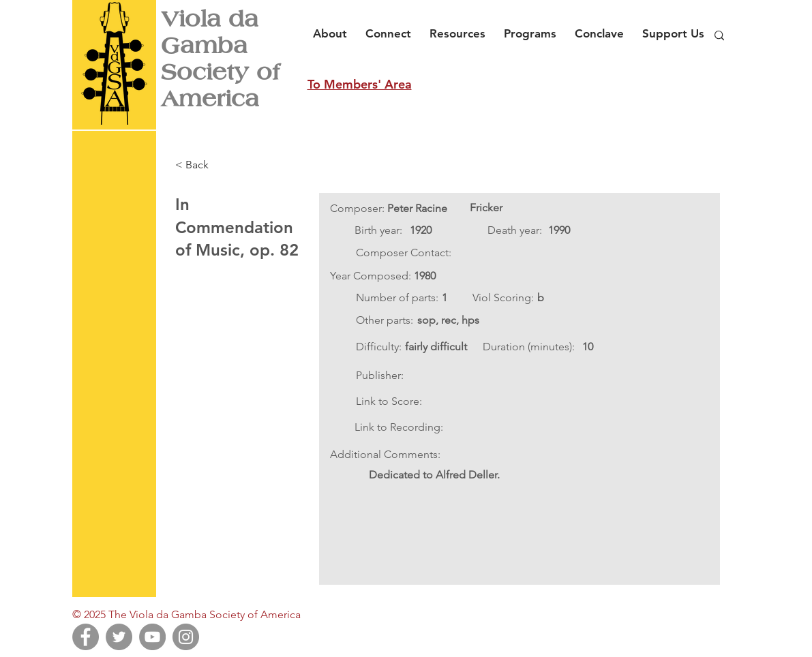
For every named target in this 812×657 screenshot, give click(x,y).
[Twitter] (119, 637)
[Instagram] (186, 637)
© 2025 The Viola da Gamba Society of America (186, 614)
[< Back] (220, 165)
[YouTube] (152, 637)
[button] (334, 27)
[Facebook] (86, 637)
